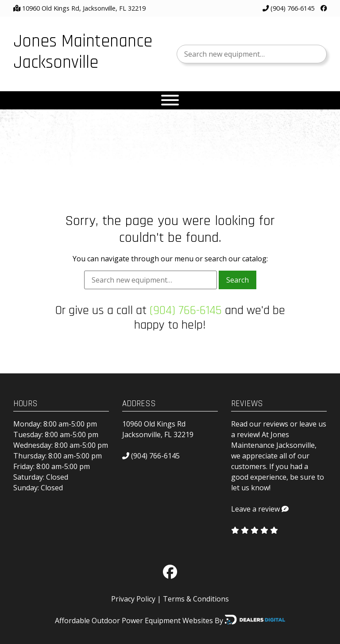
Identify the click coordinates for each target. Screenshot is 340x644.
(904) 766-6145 (288, 8)
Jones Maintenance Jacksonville (83, 52)
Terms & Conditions (196, 599)
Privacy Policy (133, 599)
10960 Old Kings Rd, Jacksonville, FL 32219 (84, 8)
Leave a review (255, 509)
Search (238, 280)
